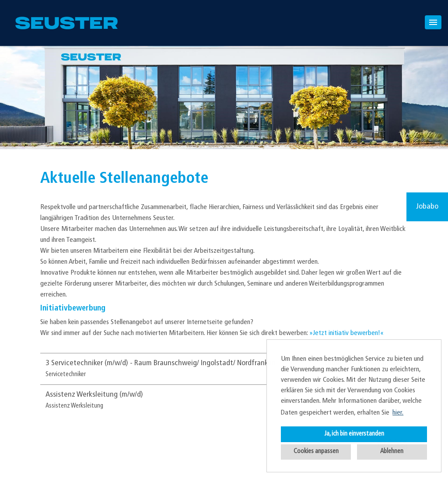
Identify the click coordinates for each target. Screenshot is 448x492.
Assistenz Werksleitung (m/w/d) (94, 395)
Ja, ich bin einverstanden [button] (354, 434)
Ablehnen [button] (392, 452)
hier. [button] (398, 413)
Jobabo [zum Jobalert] (427, 207)
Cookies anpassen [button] (316, 452)
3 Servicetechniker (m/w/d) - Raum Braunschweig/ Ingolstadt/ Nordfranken (161, 363)
